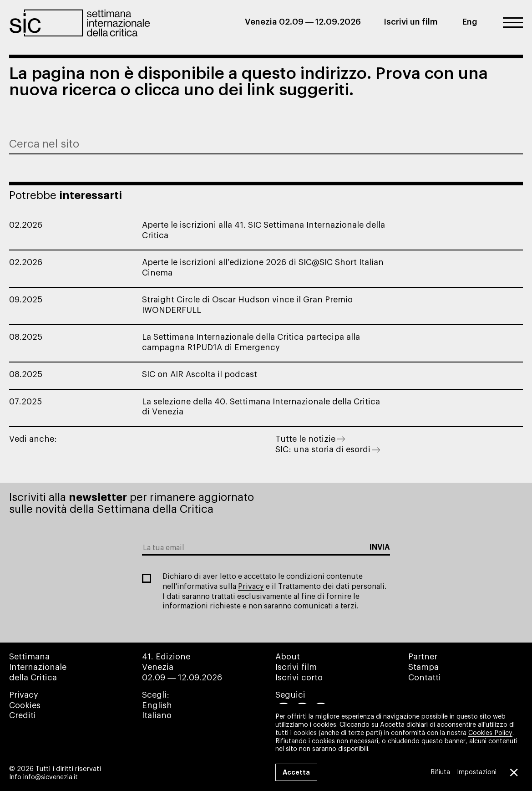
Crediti (23, 715)
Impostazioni (476, 772)
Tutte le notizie (310, 439)
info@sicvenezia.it (51, 777)
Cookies (25, 705)
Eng (470, 22)
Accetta (296, 772)
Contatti (425, 678)
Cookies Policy (490, 733)
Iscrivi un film (411, 22)
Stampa (423, 667)
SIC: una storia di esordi (328, 449)
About (288, 657)
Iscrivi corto (299, 678)
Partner (423, 657)
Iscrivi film (296, 667)
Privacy (251, 587)
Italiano (157, 715)
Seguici (290, 695)
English (157, 705)
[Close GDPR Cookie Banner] (513, 772)
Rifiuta (440, 772)
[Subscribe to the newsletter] (380, 548)
